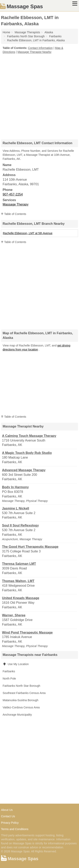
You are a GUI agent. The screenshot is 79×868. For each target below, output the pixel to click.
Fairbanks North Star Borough (21, 686)
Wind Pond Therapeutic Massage (27, 633)
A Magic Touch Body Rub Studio (27, 453)
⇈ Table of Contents (14, 214)
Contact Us (8, 816)
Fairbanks (9, 671)
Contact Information (40, 48)
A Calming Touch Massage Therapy (29, 436)
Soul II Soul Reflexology (20, 525)
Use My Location (16, 664)
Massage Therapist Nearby (35, 52)
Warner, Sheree (14, 615)
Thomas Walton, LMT (18, 581)
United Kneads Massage (21, 598)
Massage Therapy (16, 204)
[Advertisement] (39, 95)
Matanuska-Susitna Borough (21, 700)
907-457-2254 (13, 194)
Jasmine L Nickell (16, 508)
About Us (7, 810)
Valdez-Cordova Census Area (21, 707)
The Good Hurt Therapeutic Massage (30, 547)
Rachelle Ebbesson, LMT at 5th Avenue (28, 233)
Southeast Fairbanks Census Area (24, 693)
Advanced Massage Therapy (24, 470)
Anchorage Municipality (17, 715)
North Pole (9, 679)
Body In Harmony (15, 487)
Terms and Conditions (15, 829)
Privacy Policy (10, 823)
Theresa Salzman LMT (19, 564)
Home (6, 32)
